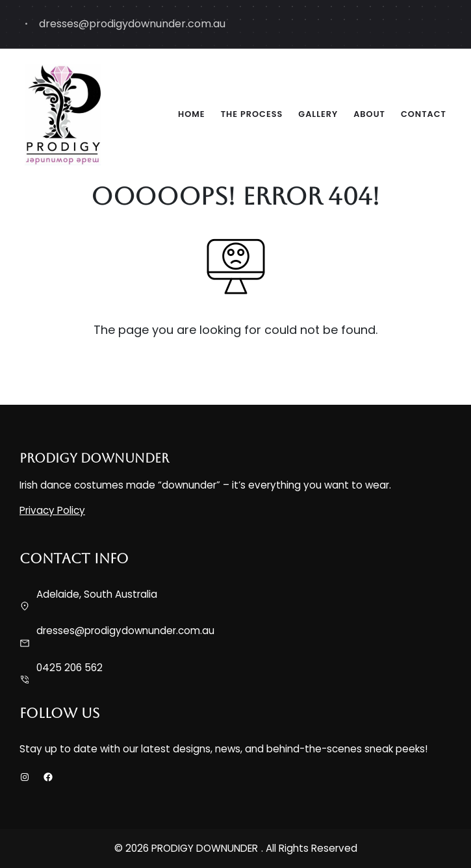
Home (192, 114)
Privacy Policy (52, 510)
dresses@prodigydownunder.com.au (125, 631)
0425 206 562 (70, 668)
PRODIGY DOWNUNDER (94, 458)
